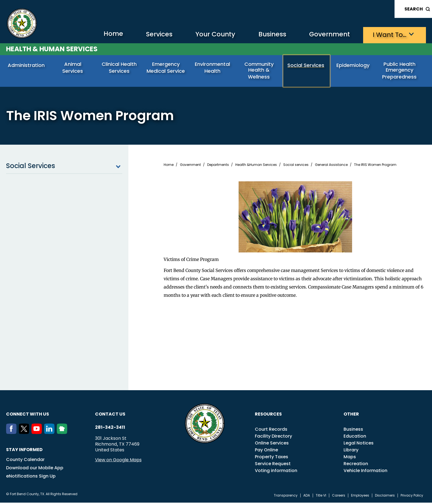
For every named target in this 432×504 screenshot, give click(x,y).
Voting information (276, 472)
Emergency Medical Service (166, 68)
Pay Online (266, 451)
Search (414, 9)
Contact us (110, 415)
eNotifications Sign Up (31, 477)
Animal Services (73, 65)
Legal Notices (359, 444)
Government (327, 35)
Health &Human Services (256, 166)
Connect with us (28, 415)
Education (355, 437)
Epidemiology (353, 65)
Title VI (321, 497)
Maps (350, 458)
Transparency (286, 497)
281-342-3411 (110, 429)
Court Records (271, 431)
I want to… (389, 35)
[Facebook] (12, 434)
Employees (360, 497)
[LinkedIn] (50, 434)
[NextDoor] (63, 434)
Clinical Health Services (120, 68)
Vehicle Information (365, 472)
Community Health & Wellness (260, 71)
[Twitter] (25, 434)
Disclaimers (385, 497)
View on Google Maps (118, 461)
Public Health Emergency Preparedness (400, 71)
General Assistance (331, 166)
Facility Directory (273, 437)
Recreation (356, 465)
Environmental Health (213, 68)
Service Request (273, 465)
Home (103, 34)
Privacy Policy (412, 497)
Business (268, 35)
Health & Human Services (52, 49)
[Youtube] (38, 434)
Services (151, 35)
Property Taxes (272, 458)
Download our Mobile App (35, 469)
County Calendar (25, 461)
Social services (296, 166)
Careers (339, 497)
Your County (209, 35)
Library (351, 451)
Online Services (272, 444)
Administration (27, 65)
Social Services (306, 65)
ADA (307, 497)
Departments (218, 166)
